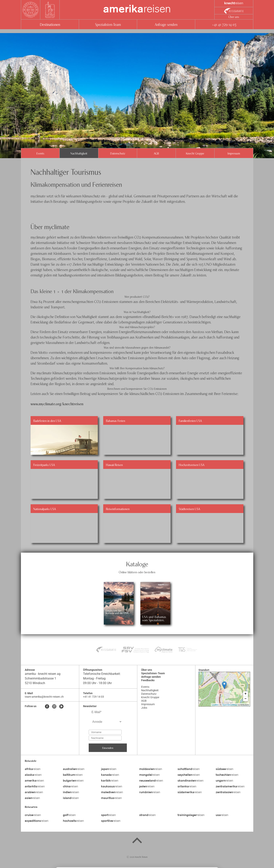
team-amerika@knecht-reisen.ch (44, 697)
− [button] (246, 699)
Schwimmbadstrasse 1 (40, 678)
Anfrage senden (166, 24)
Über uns (234, 17)
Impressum (234, 153)
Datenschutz (118, 153)
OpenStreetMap (230, 705)
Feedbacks (148, 680)
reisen (137, 10)
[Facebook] (47, 707)
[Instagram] (54, 707)
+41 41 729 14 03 (224, 24)
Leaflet (215, 705)
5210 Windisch (35, 683)
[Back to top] (137, 841)
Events (40, 153)
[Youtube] (61, 707)
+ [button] (246, 694)
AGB (156, 153)
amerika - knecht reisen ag (43, 674)
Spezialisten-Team (108, 24)
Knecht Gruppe (195, 153)
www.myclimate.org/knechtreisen (57, 404)
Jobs (144, 708)
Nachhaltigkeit (79, 153)
